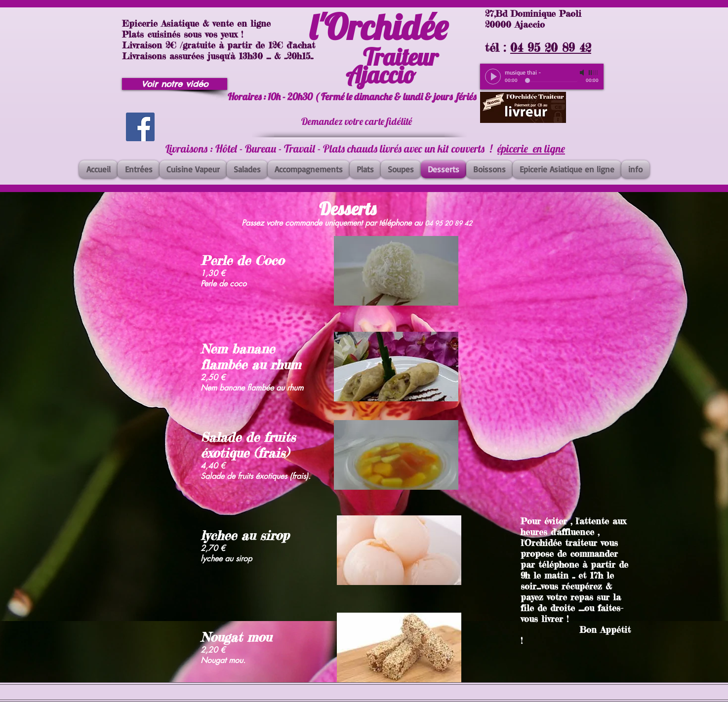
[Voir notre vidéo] (175, 84)
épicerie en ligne (531, 149)
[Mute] (583, 73)
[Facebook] (140, 127)
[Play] (493, 77)
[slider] (594, 73)
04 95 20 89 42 (551, 48)
